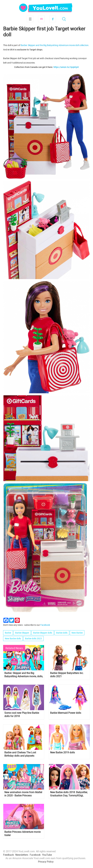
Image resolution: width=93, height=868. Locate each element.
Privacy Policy (46, 862)
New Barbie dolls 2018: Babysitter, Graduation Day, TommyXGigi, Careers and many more (69, 794)
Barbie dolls (62, 633)
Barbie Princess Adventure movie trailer (22, 834)
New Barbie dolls (13, 638)
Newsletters (22, 855)
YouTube (47, 855)
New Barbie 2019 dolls (62, 752)
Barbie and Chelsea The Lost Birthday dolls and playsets (20, 754)
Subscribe (41, 19)
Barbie (8, 633)
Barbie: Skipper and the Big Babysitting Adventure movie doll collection (55, 45)
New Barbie (77, 633)
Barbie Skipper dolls (43, 633)
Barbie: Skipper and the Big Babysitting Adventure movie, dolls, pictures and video (24, 675)
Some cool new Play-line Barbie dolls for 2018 (22, 714)
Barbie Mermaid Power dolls (66, 713)
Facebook (53, 19)
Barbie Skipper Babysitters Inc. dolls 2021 (67, 675)
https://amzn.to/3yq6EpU (66, 67)
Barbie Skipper (22, 633)
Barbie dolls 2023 (33, 638)
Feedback (8, 855)
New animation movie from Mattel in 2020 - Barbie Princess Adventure (23, 794)
